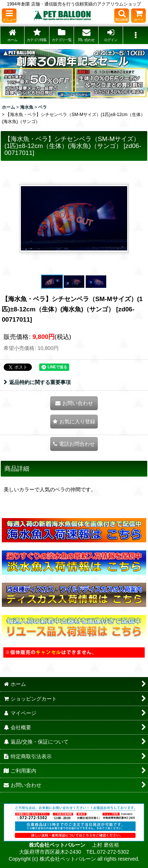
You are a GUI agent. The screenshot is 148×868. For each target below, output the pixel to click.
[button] (9, 16)
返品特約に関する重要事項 (37, 382)
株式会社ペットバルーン (58, 845)
